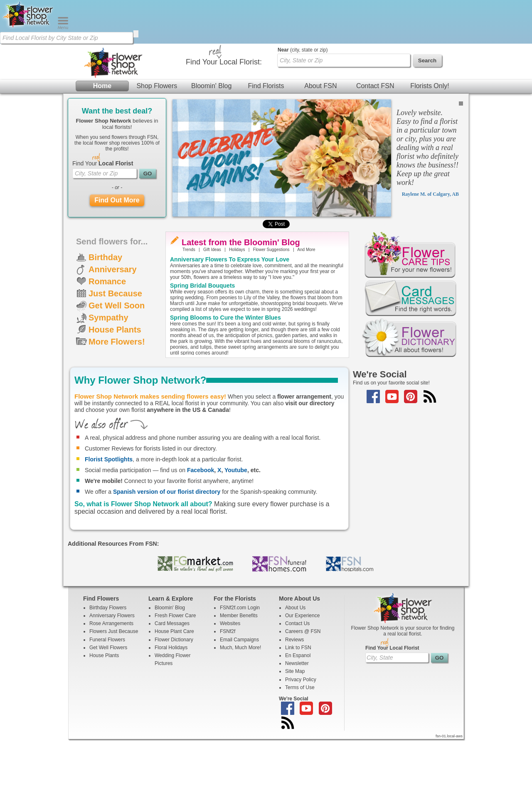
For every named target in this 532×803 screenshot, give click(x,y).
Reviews (294, 703)
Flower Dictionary (174, 703)
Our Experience (302, 679)
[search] (136, 34)
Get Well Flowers (108, 711)
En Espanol (298, 719)
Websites (230, 687)
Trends (189, 313)
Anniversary (113, 333)
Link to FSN (298, 711)
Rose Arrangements (111, 687)
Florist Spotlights (109, 523)
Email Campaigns (239, 703)
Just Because (115, 357)
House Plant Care (174, 695)
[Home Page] (29, 27)
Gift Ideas (212, 313)
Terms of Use (300, 751)
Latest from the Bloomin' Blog (241, 306)
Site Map (295, 735)
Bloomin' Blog (211, 100)
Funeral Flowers (107, 703)
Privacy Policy (301, 743)
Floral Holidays (171, 711)
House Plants (115, 393)
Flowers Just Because (114, 695)
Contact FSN (375, 100)
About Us (295, 671)
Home (102, 100)
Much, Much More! (240, 711)
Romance (107, 345)
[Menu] (63, 27)
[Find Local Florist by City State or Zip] (66, 38)
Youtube (236, 534)
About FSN (320, 100)
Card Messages (172, 687)
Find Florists (266, 100)
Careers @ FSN (303, 695)
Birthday (105, 321)
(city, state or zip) (303, 113)
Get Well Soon (117, 369)
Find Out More (117, 264)
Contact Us (297, 687)
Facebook (201, 534)
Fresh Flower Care (175, 679)
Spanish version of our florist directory (167, 555)
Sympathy (108, 381)
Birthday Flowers (108, 671)
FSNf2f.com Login (240, 671)
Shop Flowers (157, 100)
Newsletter (297, 727)
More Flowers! (117, 405)
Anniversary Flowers (112, 679)
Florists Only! (430, 100)
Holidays (237, 313)
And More (306, 313)
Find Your (103, 227)
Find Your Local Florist (392, 712)
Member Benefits (239, 679)
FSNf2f (228, 695)
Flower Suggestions (271, 313)
